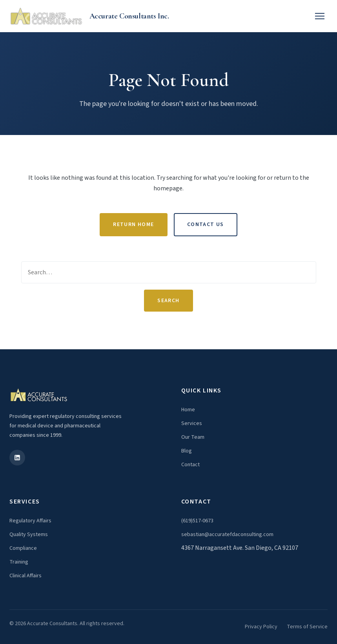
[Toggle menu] (320, 16)
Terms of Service (307, 627)
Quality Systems (29, 535)
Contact (190, 465)
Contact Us (206, 224)
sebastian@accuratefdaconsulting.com (227, 535)
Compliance (23, 548)
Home (188, 410)
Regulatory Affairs (30, 521)
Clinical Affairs (26, 576)
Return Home (133, 224)
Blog (187, 451)
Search (168, 301)
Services (192, 423)
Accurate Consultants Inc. (129, 16)
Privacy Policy (261, 627)
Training (19, 562)
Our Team (193, 437)
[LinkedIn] (17, 458)
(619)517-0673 (197, 521)
